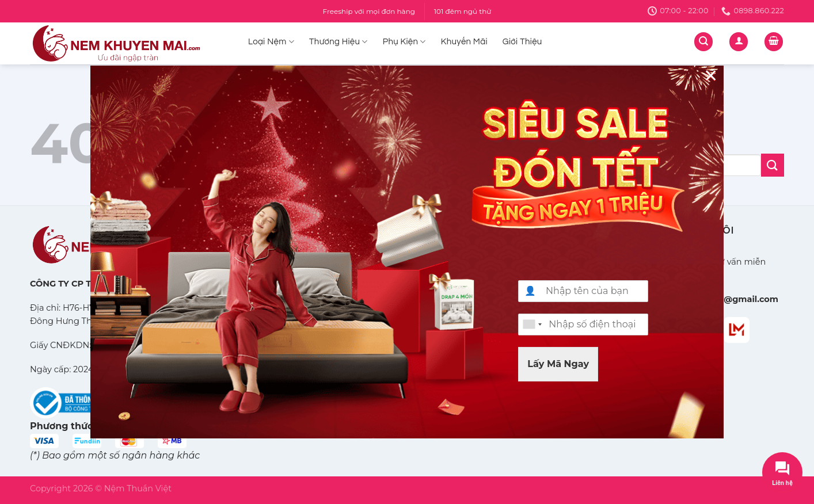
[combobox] (532, 324)
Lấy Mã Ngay (558, 364)
